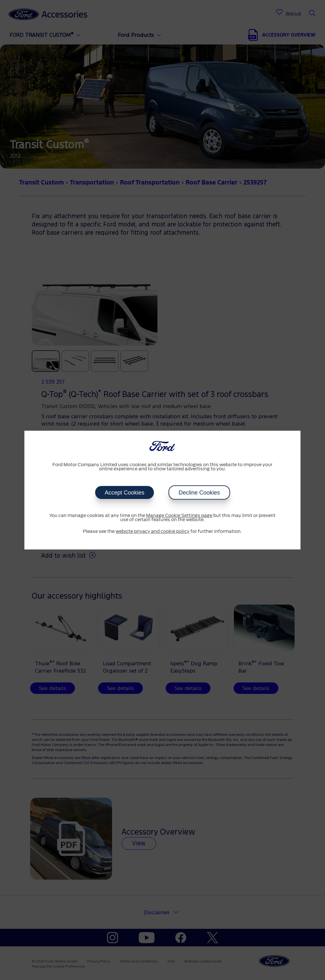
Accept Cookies (124, 493)
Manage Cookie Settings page (179, 516)
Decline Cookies (199, 493)
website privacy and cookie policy (153, 532)
